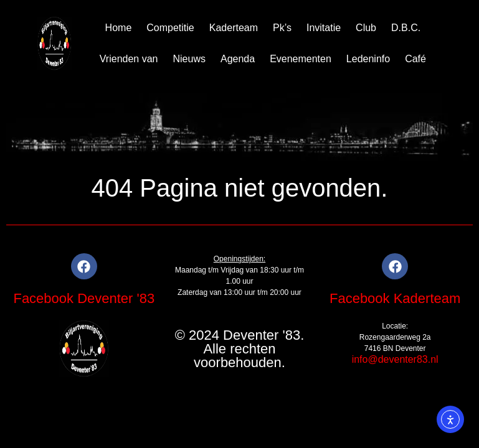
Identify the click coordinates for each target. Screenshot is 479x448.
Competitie (170, 28)
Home (119, 28)
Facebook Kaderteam (395, 298)
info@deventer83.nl (395, 359)
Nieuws (189, 59)
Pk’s (282, 28)
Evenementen (301, 59)
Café (415, 59)
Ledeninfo (368, 59)
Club (366, 28)
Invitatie (324, 28)
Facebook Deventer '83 (84, 298)
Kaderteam (234, 28)
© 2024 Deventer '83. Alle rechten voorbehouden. (240, 349)
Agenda (238, 59)
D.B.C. (406, 28)
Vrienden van (129, 59)
